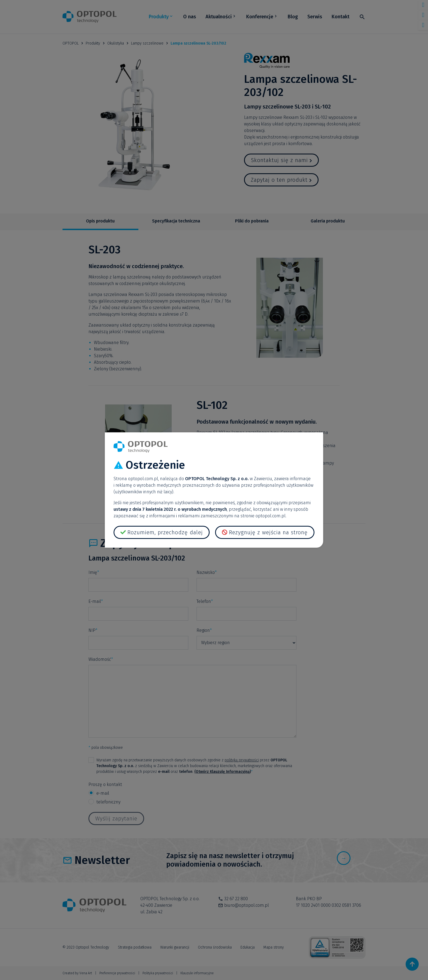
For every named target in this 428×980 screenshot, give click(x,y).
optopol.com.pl (143, 479)
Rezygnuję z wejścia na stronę (268, 532)
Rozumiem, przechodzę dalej (165, 532)
